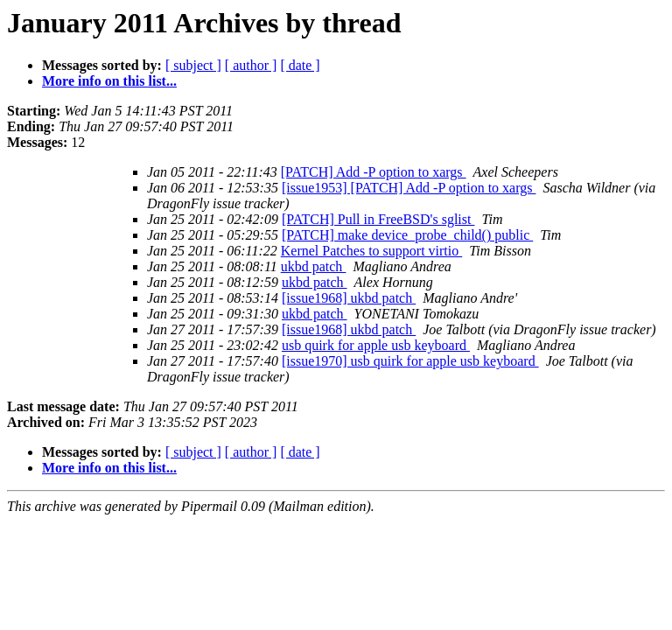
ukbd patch (314, 266)
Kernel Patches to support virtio (372, 251)
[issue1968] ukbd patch (349, 298)
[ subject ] (193, 65)
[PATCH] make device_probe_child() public (407, 235)
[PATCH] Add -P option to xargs (374, 172)
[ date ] (300, 65)
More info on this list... (109, 81)
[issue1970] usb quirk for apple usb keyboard (410, 361)
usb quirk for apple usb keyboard (376, 345)
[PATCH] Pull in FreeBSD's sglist (378, 219)
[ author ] (251, 65)
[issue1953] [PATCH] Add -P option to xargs (409, 188)
